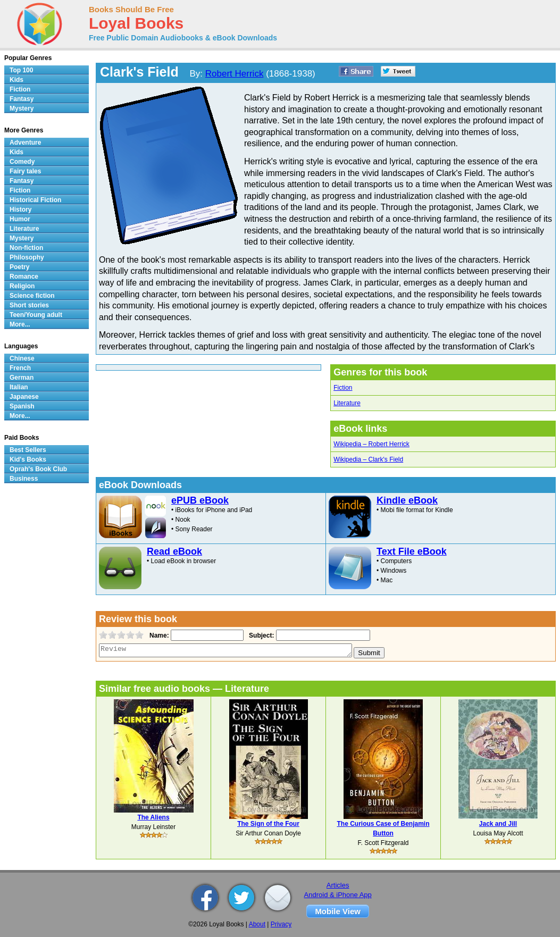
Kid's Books (28, 459)
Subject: (260, 635)
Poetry (19, 267)
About (257, 924)
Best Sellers (28, 450)
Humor (20, 219)
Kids (16, 80)
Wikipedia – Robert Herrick (371, 444)
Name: (158, 635)
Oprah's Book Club (38, 469)
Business (24, 479)
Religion (22, 286)
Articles (338, 885)
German (22, 378)
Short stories (29, 305)
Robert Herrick (235, 74)
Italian (19, 387)
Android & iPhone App (338, 895)
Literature (347, 403)
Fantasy (22, 99)
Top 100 (21, 70)
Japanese (24, 397)
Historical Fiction (35, 200)
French (20, 368)
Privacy (281, 924)
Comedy (22, 162)
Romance (24, 277)
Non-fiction (26, 248)
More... (20, 324)
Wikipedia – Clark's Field (368, 459)
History (20, 210)
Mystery (22, 108)
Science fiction (32, 296)
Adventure (25, 143)
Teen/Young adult (36, 315)
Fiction (343, 388)
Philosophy (27, 257)
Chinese (22, 358)
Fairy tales (25, 171)
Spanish (22, 406)
